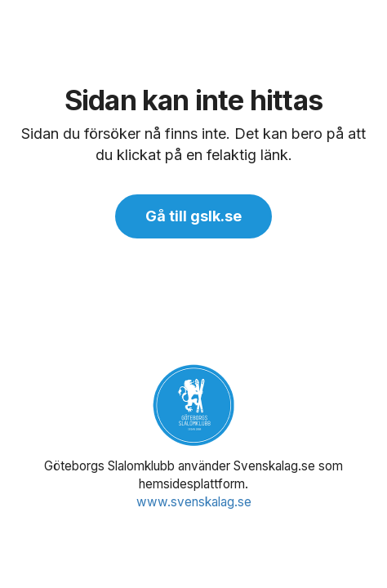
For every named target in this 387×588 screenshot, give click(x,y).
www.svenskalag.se (194, 502)
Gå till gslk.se (193, 216)
